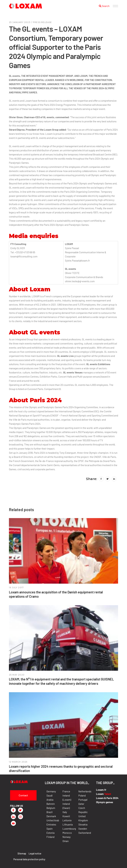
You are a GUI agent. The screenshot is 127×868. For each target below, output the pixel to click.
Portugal (83, 800)
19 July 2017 (16, 588)
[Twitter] (21, 810)
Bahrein (51, 804)
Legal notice (35, 854)
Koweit (66, 816)
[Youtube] (13, 823)
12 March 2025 (18, 762)
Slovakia (83, 824)
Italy (65, 812)
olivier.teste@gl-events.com (80, 281)
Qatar (81, 804)
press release (42, 22)
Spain (50, 829)
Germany (51, 791)
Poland (82, 796)
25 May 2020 (17, 675)
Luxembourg (69, 829)
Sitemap (22, 854)
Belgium (51, 808)
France (66, 791)
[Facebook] (13, 810)
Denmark (51, 816)
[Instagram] (21, 817)
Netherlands (85, 791)
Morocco (67, 833)
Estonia (51, 833)
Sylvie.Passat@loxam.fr (77, 261)
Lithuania (68, 824)
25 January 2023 (20, 22)
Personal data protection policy (29, 859)
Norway (67, 837)
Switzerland (85, 833)
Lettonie (67, 820)
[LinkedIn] (13, 817)
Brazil (49, 812)
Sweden (83, 829)
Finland (50, 837)
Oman (66, 841)
